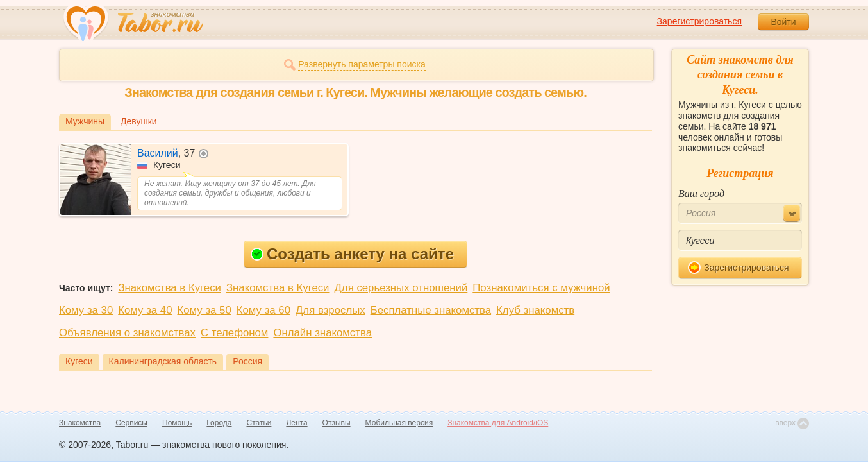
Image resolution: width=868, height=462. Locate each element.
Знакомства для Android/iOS (498, 423)
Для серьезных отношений (401, 288)
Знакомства (80, 423)
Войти (783, 22)
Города (219, 423)
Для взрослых (330, 310)
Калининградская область (163, 361)
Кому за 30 (86, 310)
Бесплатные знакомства (431, 310)
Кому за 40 (145, 310)
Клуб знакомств (535, 310)
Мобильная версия (399, 423)
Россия (247, 361)
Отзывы (337, 423)
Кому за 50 (204, 310)
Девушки (139, 121)
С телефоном (234, 333)
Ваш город (701, 193)
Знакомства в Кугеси (170, 288)
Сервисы (131, 423)
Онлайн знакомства (322, 333)
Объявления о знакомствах (127, 333)
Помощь (177, 423)
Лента (296, 423)
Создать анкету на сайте (352, 254)
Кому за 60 (263, 310)
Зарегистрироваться (699, 21)
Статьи (259, 423)
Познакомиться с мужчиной (541, 288)
